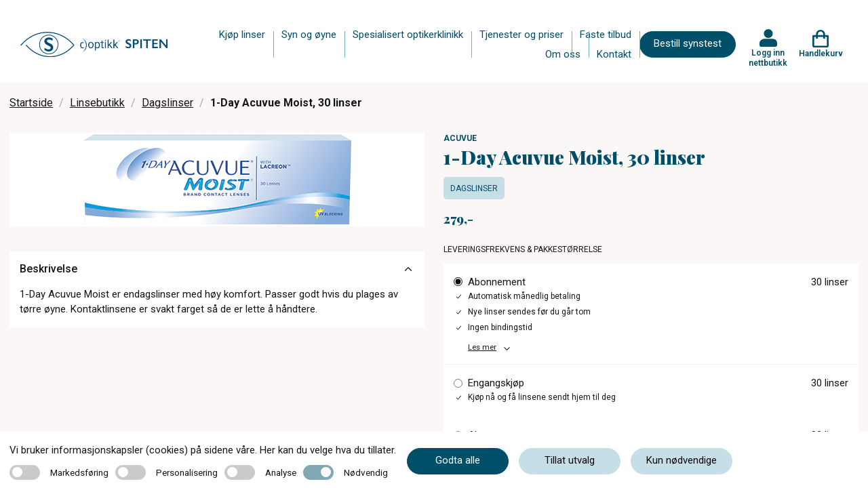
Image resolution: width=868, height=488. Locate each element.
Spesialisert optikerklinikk (408, 35)
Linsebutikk (97, 103)
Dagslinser (167, 103)
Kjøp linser (242, 35)
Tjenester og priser (521, 35)
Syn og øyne (309, 35)
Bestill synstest (688, 43)
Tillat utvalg (570, 460)
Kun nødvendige (682, 460)
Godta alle (458, 460)
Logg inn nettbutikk (768, 58)
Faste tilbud (606, 35)
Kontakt (614, 54)
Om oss (563, 54)
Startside (31, 103)
